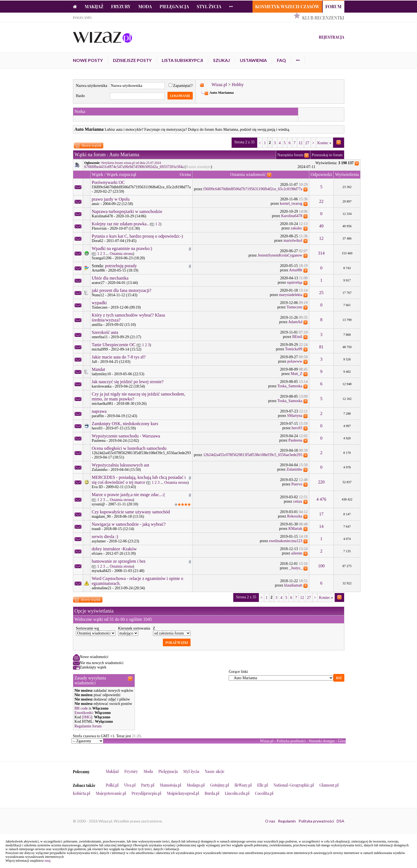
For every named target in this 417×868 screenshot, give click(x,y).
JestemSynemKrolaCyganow (280, 255)
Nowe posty (88, 60)
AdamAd (295, 322)
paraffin (98, 416)
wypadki (99, 303)
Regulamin (287, 821)
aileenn (297, 553)
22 (321, 201)
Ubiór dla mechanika (110, 278)
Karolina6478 (102, 216)
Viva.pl (130, 785)
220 (321, 482)
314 (321, 253)
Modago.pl (196, 785)
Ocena (185, 174)
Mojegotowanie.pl (111, 793)
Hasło (80, 96)
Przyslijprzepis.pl (146, 793)
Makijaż (94, 6)
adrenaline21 (102, 588)
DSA (341, 821)
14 (321, 526)
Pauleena (99, 441)
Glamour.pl (329, 785)
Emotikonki (84, 713)
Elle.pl (263, 785)
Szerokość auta (105, 332)
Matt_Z (296, 374)
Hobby (238, 85)
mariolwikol (293, 241)
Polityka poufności (291, 741)
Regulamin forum (88, 726)
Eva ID (97, 487)
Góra (342, 741)
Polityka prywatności (316, 821)
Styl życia (209, 6)
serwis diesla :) (105, 537)
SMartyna (295, 416)
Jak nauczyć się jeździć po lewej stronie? (128, 382)
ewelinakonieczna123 (286, 541)
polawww (295, 361)
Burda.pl (212, 793)
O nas (270, 821)
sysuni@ (99, 504)
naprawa (99, 411)
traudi (96, 529)
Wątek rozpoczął (121, 174)
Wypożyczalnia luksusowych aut (121, 465)
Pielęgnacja (174, 6)
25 (321, 293)
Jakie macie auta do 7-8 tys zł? (119, 357)
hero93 (97, 428)
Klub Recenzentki (323, 18)
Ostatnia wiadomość (248, 174)
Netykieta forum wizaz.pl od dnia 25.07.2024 (131, 163)
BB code (81, 708)
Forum (334, 6)
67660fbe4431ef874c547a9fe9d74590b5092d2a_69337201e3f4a (134, 167)
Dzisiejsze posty (132, 60)
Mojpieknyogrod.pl (183, 793)
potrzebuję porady (121, 266)
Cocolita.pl (264, 793)
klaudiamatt (293, 585)
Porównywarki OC (108, 182)
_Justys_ (296, 568)
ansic (96, 204)
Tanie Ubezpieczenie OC (114, 345)
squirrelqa (294, 282)
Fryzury (121, 6)
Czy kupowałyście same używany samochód (131, 512)
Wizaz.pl (219, 85)
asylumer (99, 541)
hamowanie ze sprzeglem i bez (119, 561)
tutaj (47, 861)
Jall (94, 362)
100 (321, 566)
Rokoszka (295, 516)
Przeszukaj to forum (327, 155)
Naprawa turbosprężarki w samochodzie (127, 211)
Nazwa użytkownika (92, 86)
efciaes (97, 553)
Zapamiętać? (181, 86)
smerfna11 (100, 337)
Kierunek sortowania (134, 628)
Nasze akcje (215, 771)
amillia (97, 325)
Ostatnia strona (121, 254)
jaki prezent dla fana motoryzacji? (122, 290)
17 (321, 514)
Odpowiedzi (321, 174)
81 (321, 347)
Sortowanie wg (87, 628)
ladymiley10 (101, 374)
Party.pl (147, 785)
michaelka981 (103, 404)
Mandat (99, 369)
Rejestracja (331, 37)
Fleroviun (99, 228)
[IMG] (87, 717)
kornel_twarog (291, 204)
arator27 (98, 283)
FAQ (281, 60)
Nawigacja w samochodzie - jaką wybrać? (129, 524)
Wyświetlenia (347, 174)
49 (321, 226)
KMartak (295, 529)
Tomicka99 (294, 349)
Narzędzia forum (290, 155)
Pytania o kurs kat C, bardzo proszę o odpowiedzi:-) (137, 236)
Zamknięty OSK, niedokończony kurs (125, 424)
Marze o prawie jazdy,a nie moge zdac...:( (128, 495)
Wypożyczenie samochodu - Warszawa (126, 436)
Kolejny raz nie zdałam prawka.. (120, 224)
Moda (145, 6)
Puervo (297, 484)
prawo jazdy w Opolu (111, 199)
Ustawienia (253, 60)
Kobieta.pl (82, 793)
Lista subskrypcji (182, 60)
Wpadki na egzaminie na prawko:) (122, 248)
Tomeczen (100, 307)
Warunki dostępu (322, 741)
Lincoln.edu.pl (237, 793)
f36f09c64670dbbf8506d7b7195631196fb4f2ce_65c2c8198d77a (141, 187)
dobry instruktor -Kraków (114, 549)
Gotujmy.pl (219, 785)
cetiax (298, 501)
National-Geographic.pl (294, 785)
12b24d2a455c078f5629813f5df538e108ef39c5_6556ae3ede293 (141, 453)
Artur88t (98, 270)
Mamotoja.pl (171, 785)
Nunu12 (98, 295)
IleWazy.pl (243, 785)
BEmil (297, 337)
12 (300, 143)
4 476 (321, 499)
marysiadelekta (291, 295)
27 (307, 143)
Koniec (324, 143)
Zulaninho (100, 470)
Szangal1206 (102, 258)
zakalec (297, 228)
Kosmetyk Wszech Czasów (287, 6)
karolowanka (102, 386)
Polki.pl (112, 785)
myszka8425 (102, 571)
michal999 (100, 349)
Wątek (98, 174)
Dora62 (98, 241)
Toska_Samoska (290, 386)
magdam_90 (101, 516)
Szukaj (221, 60)
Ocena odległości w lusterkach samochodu (129, 448)
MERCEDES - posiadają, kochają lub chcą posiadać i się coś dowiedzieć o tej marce (139, 480)
